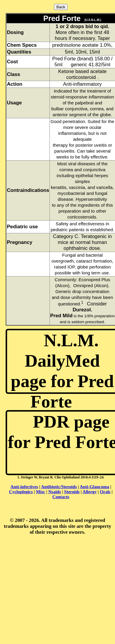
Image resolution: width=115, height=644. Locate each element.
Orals (105, 492)
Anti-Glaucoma (94, 487)
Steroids (72, 492)
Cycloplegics (21, 492)
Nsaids (55, 492)
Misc (40, 492)
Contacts (61, 497)
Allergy (90, 492)
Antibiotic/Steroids (59, 487)
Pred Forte (61, 18)
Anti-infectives (24, 487)
